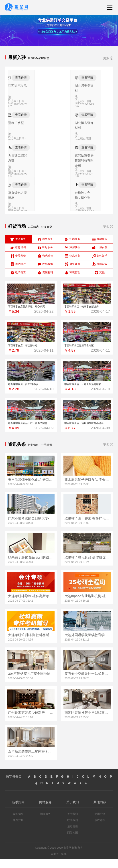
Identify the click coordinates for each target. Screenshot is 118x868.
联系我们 (73, 829)
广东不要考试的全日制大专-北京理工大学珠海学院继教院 (31, 527)
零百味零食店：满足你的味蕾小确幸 (87, 431)
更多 (108, 58)
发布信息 (18, 823)
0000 (64, 863)
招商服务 (45, 823)
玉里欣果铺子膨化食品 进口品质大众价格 (31, 488)
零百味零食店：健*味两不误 (31, 390)
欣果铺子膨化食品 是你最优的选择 (87, 566)
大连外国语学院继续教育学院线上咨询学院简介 (87, 644)
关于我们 (73, 823)
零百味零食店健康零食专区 (87, 349)
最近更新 (73, 835)
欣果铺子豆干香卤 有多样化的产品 (87, 527)
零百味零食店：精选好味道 (31, 349)
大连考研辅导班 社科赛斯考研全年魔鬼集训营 (31, 605)
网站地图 (73, 842)
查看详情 (56, 78)
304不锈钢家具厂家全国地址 (29, 682)
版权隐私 (100, 829)
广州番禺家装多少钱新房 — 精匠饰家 (31, 721)
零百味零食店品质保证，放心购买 (31, 308)
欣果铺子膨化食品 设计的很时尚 (31, 566)
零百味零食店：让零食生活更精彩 (87, 390)
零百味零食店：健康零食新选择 (87, 308)
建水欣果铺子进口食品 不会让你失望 (87, 488)
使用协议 (100, 823)
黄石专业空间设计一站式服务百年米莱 (87, 682)
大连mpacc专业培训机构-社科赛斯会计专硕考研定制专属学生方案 (87, 605)
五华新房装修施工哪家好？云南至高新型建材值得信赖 (31, 760)
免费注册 (18, 829)
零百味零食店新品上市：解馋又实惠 (31, 431)
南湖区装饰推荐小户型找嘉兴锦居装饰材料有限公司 (87, 721)
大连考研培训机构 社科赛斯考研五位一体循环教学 (31, 644)
